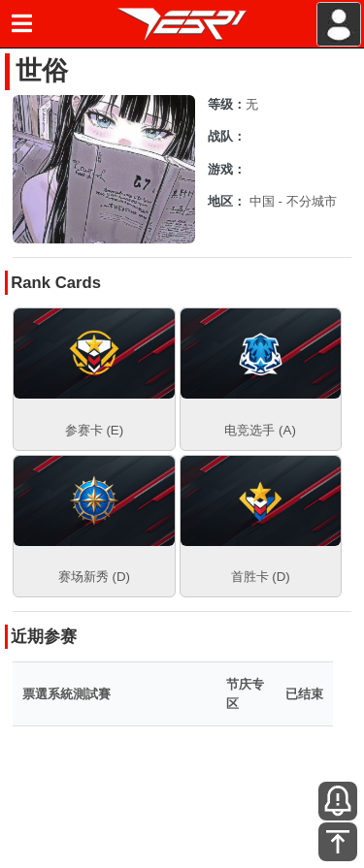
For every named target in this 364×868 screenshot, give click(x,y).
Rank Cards (56, 283)
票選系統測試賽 (66, 694)
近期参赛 (44, 637)
